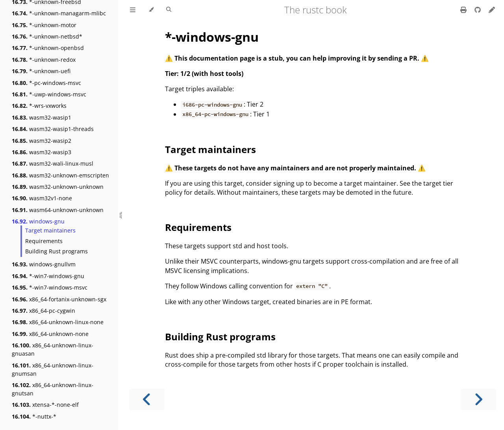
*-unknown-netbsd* (47, 36)
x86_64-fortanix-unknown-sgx (59, 299)
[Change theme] (151, 10)
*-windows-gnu (212, 37)
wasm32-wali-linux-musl (53, 163)
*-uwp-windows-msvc (49, 94)
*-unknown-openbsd (48, 48)
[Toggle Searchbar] (169, 10)
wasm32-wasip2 (42, 141)
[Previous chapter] (147, 400)
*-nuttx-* (34, 416)
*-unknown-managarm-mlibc (59, 13)
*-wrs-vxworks (39, 106)
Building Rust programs (57, 251)
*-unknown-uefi (41, 71)
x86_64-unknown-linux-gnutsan (53, 389)
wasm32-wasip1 (42, 117)
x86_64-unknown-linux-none (58, 322)
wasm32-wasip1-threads (53, 129)
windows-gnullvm (44, 264)
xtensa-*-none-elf (45, 405)
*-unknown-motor (44, 25)
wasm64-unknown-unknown (58, 210)
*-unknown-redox (44, 60)
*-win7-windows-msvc (50, 287)
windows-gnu (38, 221)
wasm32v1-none (42, 198)
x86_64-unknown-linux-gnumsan (53, 369)
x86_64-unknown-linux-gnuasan (53, 349)
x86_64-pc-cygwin (44, 311)
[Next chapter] (478, 400)
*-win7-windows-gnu (48, 276)
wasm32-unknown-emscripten (60, 175)
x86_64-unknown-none (50, 334)
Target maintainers (50, 230)
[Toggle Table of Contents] (133, 10)
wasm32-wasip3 (42, 152)
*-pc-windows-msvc (46, 83)
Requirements (44, 241)
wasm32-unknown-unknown (58, 187)
